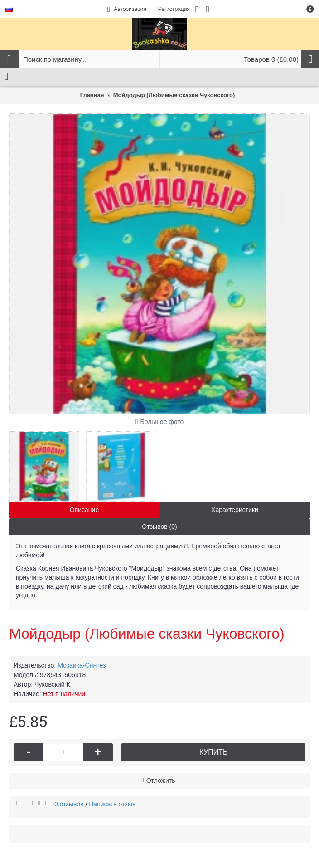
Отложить (161, 780)
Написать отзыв (112, 804)
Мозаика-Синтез (82, 665)
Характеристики (235, 510)
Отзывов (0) (159, 527)
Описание (84, 510)
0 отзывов (69, 804)
